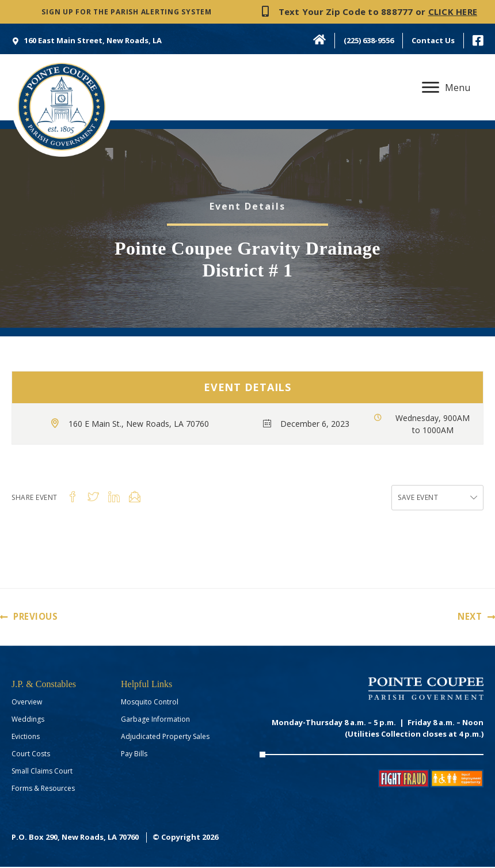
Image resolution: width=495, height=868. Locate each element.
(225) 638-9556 (369, 40)
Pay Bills (134, 755)
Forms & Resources (43, 789)
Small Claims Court (42, 772)
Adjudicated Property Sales (165, 738)
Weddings (28, 720)
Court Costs (31, 755)
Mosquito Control (150, 703)
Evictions (26, 738)
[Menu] (446, 88)
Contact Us (433, 40)
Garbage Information (155, 720)
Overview (27, 703)
